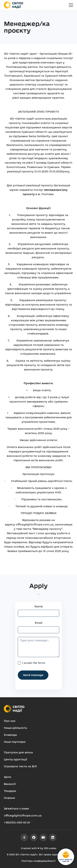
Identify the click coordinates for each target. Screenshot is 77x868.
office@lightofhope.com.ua (23, 815)
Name (39, 606)
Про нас (10, 721)
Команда (10, 735)
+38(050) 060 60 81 (17, 822)
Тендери (10, 791)
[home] (13, 5)
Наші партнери (15, 742)
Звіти (8, 777)
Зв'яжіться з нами (16, 808)
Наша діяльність (15, 728)
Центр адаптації (15, 759)
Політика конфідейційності (38, 861)
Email (39, 623)
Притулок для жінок (18, 752)
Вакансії (10, 784)
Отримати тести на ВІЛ (20, 766)
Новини (9, 798)
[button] (71, 5)
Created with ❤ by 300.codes (39, 848)
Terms (42, 663)
